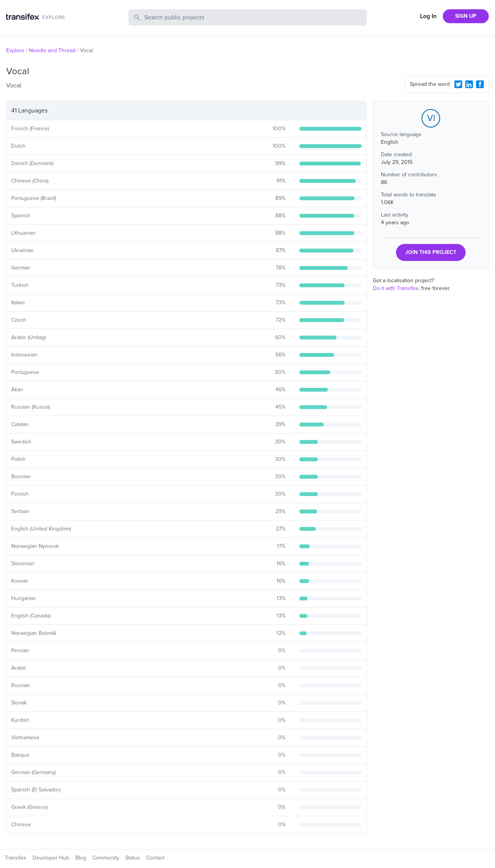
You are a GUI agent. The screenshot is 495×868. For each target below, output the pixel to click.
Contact (155, 858)
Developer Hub (51, 858)
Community (106, 858)
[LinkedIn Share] (469, 84)
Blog (81, 858)
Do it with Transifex (396, 288)
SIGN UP (466, 16)
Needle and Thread (52, 50)
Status (133, 858)
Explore (15, 50)
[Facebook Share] (480, 84)
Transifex (15, 858)
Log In (428, 16)
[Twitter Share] (458, 84)
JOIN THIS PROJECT (431, 252)
